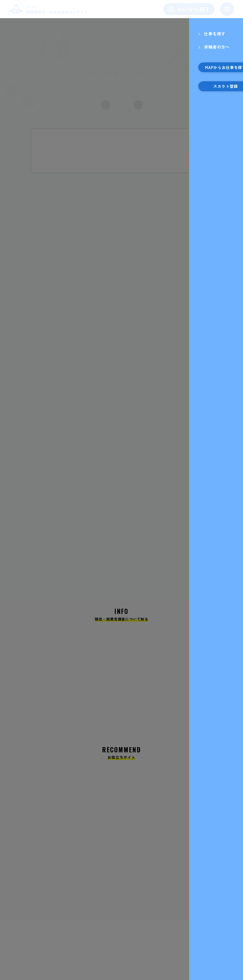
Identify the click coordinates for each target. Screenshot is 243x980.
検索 (194, 158)
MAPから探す (194, 9)
